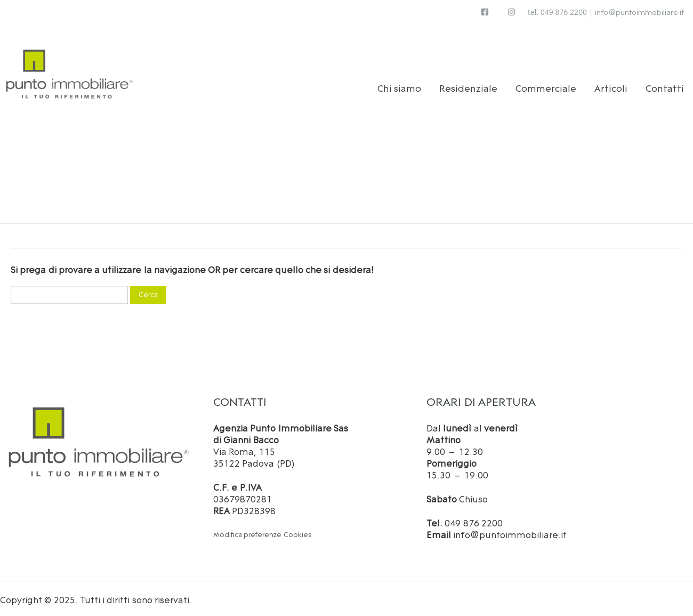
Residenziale (468, 86)
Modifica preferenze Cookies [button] (263, 532)
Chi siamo (400, 86)
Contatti (665, 86)
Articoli (611, 86)
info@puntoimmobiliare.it (639, 13)
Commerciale (546, 86)
